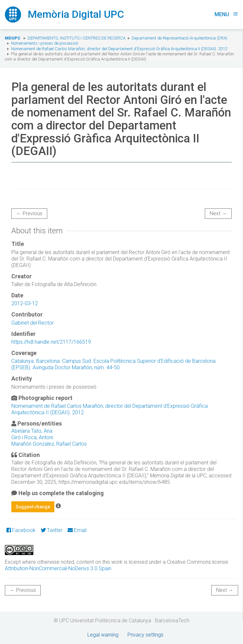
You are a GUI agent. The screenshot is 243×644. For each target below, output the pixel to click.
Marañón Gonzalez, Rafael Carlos (49, 444)
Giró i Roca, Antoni (32, 437)
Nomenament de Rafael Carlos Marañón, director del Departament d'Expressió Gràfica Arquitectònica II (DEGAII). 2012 (119, 49)
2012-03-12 (25, 303)
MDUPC (13, 38)
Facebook (21, 530)
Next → (218, 213)
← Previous (29, 213)
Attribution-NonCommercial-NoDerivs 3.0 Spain (58, 568)
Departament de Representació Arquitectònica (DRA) (180, 38)
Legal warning (103, 635)
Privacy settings (145, 635)
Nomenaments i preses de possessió (44, 43)
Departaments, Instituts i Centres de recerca (77, 38)
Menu (226, 14)
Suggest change (33, 507)
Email (77, 530)
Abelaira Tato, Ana (32, 431)
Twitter (52, 530)
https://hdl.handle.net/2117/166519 (51, 342)
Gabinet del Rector (33, 323)
